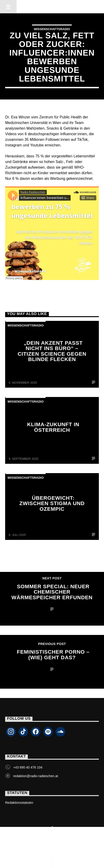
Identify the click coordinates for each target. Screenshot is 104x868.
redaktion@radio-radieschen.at (36, 776)
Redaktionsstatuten (19, 803)
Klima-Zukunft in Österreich (53, 427)
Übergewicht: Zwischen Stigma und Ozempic (52, 503)
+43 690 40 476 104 (28, 767)
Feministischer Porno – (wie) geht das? (53, 655)
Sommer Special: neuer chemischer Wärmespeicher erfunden (52, 592)
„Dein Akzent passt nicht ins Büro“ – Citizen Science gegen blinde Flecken (52, 351)
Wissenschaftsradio (52, 29)
